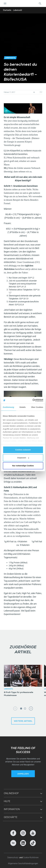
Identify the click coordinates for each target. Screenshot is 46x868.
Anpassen (23, 458)
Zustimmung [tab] (8, 407)
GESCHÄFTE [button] (11, 817)
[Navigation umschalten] (5, 3)
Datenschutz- (13, 857)
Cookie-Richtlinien (31, 857)
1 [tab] (21, 709)
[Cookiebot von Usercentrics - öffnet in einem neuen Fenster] (33, 400)
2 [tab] (25, 709)
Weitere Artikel (23, 721)
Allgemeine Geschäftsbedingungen (23, 863)
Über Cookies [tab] (37, 407)
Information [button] (12, 809)
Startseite (7, 10)
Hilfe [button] (7, 801)
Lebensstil (18, 10)
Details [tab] (23, 407)
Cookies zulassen (23, 450)
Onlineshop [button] (11, 793)
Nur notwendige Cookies (23, 466)
